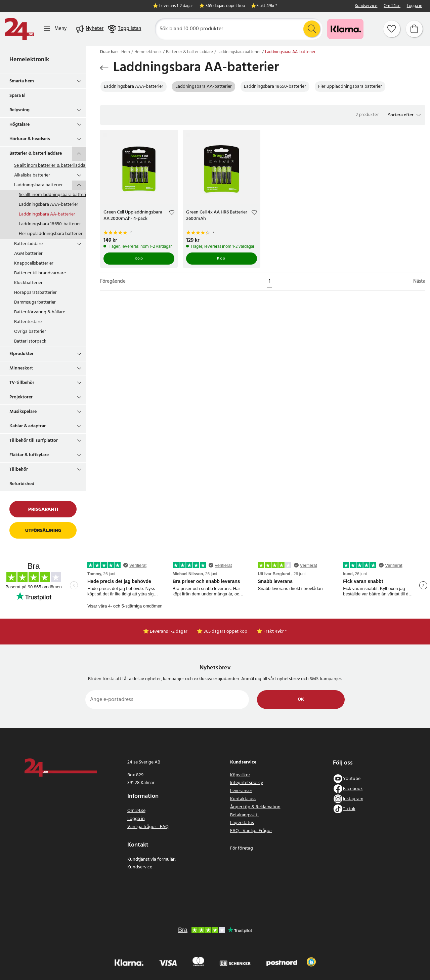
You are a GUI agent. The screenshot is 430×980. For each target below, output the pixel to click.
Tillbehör (19, 469)
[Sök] (239, 29)
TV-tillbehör (22, 383)
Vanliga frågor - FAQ (148, 827)
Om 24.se (392, 6)
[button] (404, 115)
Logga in (415, 6)
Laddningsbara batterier (38, 185)
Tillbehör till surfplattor (34, 441)
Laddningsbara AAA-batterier (49, 205)
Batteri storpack (30, 341)
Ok (301, 699)
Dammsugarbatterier (35, 302)
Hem (126, 52)
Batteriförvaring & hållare (40, 312)
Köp (139, 259)
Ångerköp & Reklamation (255, 807)
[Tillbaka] (104, 68)
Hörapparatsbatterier (35, 293)
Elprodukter (21, 354)
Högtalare (19, 125)
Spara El (17, 96)
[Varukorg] (414, 29)
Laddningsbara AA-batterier (47, 214)
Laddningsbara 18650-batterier (50, 224)
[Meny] (55, 29)
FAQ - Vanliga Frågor (251, 831)
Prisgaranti (43, 509)
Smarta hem (22, 81)
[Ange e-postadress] (167, 700)
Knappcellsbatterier (34, 263)
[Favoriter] (392, 29)
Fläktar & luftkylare (29, 455)
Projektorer (21, 397)
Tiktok (349, 809)
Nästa (419, 282)
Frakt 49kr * (267, 6)
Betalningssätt (245, 815)
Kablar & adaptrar (28, 426)
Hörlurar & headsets (30, 139)
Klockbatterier (28, 283)
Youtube (352, 778)
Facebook (353, 789)
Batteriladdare (28, 244)
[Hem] (19, 29)
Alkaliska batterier (32, 175)
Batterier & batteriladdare (36, 153)
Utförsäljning (43, 530)
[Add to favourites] (172, 213)
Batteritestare (28, 322)
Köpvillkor (240, 775)
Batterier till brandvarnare (40, 273)
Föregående (113, 282)
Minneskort (21, 368)
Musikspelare (23, 412)
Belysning (19, 110)
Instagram (353, 799)
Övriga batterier (30, 332)
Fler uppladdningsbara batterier (51, 234)
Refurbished (22, 484)
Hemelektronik (29, 60)
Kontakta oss (243, 799)
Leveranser (241, 791)
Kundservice (366, 6)
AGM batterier (28, 254)
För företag (242, 848)
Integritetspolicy (247, 783)
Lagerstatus (242, 823)
